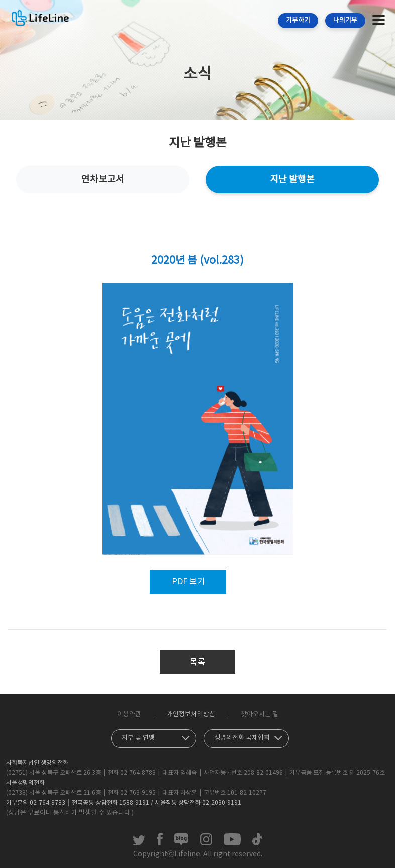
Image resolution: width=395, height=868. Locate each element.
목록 (197, 662)
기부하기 (298, 20)
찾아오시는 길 (260, 715)
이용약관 (129, 715)
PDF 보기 (188, 582)
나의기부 (345, 20)
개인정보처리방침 (191, 715)
